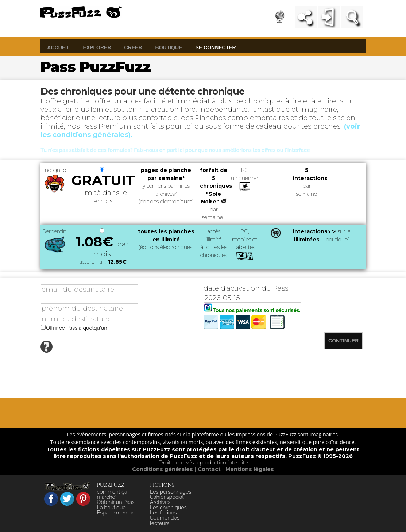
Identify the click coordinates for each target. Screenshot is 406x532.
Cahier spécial (167, 497)
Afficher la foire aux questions (90, 351)
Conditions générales (163, 469)
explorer (97, 47)
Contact (210, 469)
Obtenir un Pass (116, 502)
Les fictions (163, 513)
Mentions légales (250, 469)
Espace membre (117, 513)
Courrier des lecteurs (165, 520)
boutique (169, 47)
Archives (160, 502)
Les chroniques (168, 508)
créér (133, 47)
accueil (58, 47)
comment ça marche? (112, 494)
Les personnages (171, 492)
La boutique (111, 508)
